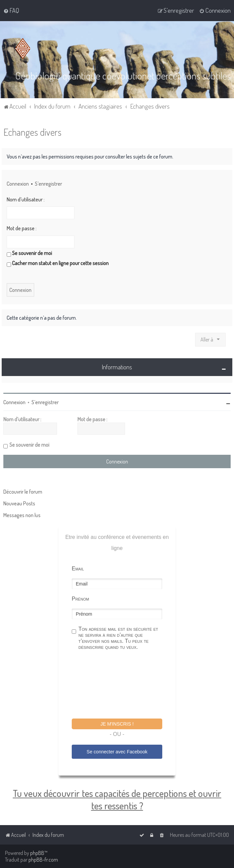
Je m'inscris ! (117, 724)
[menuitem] (11, 10)
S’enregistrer (48, 183)
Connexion (18, 183)
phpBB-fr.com (43, 860)
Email (78, 568)
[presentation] (123, 685)
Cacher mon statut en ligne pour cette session (58, 263)
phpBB (37, 853)
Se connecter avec (117, 751)
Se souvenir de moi (29, 253)
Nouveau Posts (19, 503)
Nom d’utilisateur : (26, 199)
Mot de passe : (22, 228)
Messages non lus (22, 515)
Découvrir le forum (23, 491)
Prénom (80, 598)
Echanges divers (32, 132)
